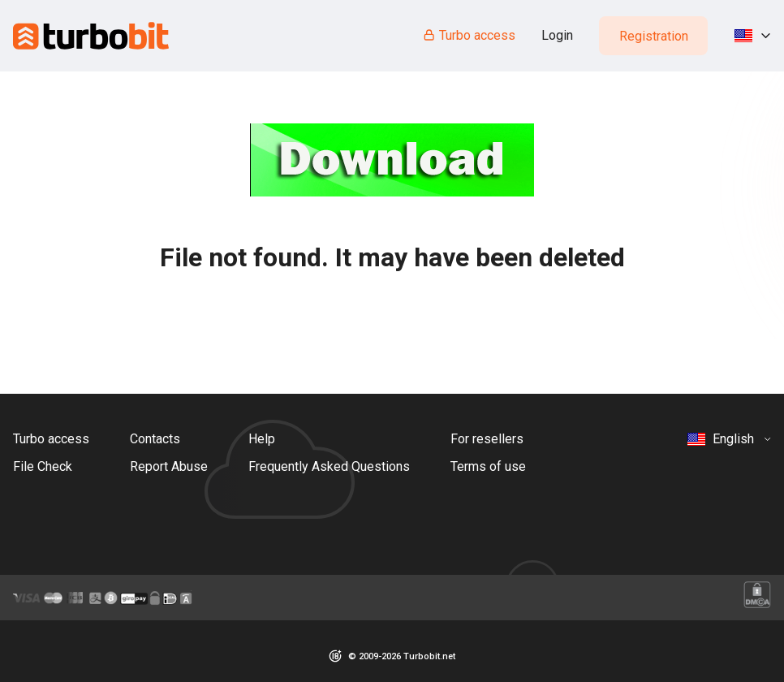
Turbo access (469, 35)
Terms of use (488, 466)
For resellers (487, 439)
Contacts (155, 439)
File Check (43, 466)
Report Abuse (169, 466)
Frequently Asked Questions (329, 466)
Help (262, 439)
